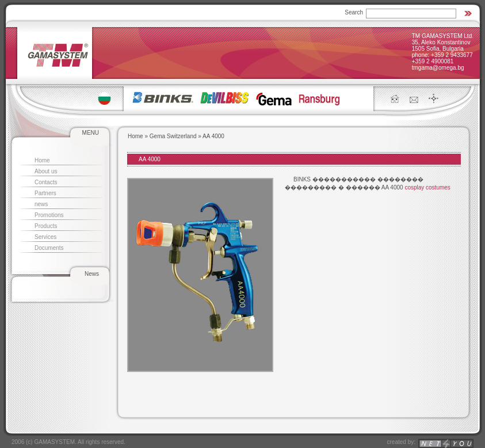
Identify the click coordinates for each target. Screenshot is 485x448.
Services (45, 237)
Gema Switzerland (173, 136)
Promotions (49, 215)
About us (46, 171)
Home (42, 160)
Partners (45, 193)
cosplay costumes (427, 187)
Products (46, 226)
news (41, 204)
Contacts (46, 182)
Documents (49, 248)
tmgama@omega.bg (438, 68)
